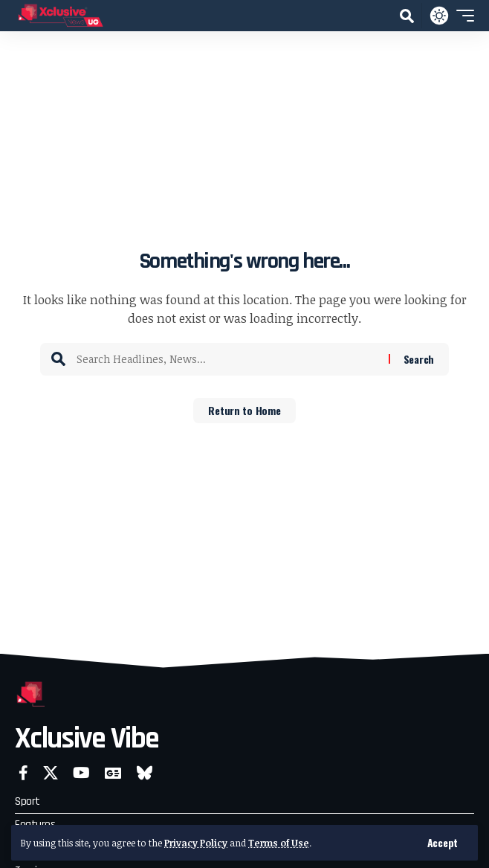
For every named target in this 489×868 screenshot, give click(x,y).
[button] (443, 843)
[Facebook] (23, 773)
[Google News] (113, 773)
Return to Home (244, 410)
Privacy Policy (196, 843)
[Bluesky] (145, 773)
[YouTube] (81, 773)
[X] (51, 773)
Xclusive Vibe (87, 739)
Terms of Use (279, 843)
